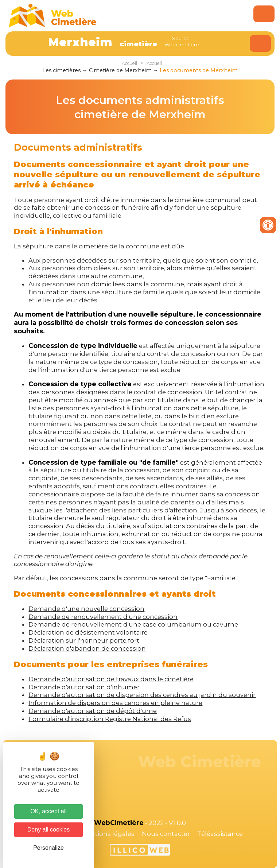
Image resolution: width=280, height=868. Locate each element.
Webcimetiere (182, 44)
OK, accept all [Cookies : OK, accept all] (48, 811)
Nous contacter (166, 834)
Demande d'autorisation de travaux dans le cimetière (111, 679)
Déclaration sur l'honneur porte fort (84, 640)
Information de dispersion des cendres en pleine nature (115, 703)
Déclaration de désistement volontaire (88, 632)
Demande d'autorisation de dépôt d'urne (93, 711)
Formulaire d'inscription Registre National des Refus (110, 719)
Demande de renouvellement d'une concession (103, 617)
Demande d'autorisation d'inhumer (84, 687)
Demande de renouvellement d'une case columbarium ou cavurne (133, 624)
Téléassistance (220, 834)
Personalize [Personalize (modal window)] (48, 848)
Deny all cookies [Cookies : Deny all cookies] (49, 830)
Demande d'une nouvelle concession (86, 609)
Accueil (129, 63)
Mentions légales (108, 834)
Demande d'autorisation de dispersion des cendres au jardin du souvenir (142, 695)
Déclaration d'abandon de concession (87, 648)
